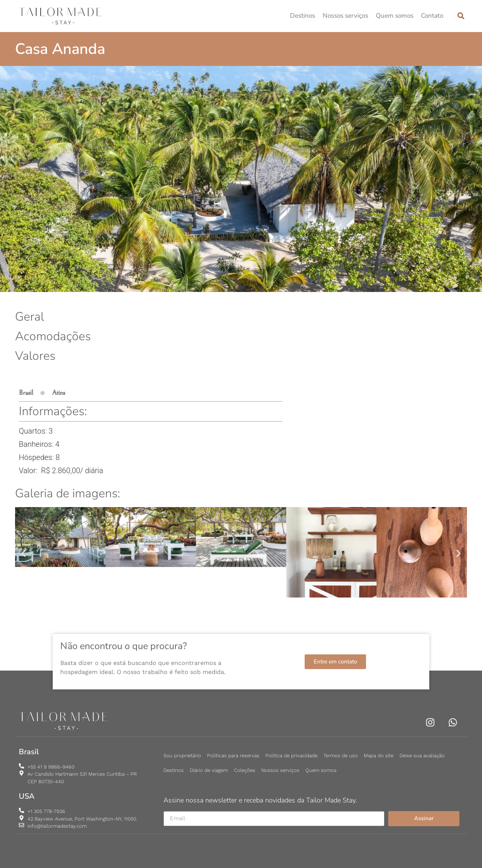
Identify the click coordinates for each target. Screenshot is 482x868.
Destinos (303, 16)
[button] (461, 16)
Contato (432, 16)
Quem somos (395, 16)
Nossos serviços (345, 16)
